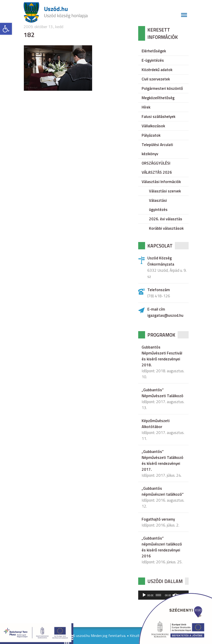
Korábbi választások (166, 228)
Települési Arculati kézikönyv (157, 149)
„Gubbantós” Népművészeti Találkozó (162, 393)
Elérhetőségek (154, 51)
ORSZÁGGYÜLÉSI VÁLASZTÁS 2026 (157, 168)
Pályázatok (151, 135)
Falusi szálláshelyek (158, 117)
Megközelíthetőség (158, 98)
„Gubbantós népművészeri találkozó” (163, 491)
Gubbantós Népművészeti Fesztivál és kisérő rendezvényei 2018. (162, 356)
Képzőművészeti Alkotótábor (156, 424)
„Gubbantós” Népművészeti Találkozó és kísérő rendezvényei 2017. (162, 460)
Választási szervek (165, 191)
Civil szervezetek (156, 79)
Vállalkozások (153, 126)
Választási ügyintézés (158, 205)
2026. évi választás (166, 219)
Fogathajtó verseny (158, 519)
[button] (6, 29)
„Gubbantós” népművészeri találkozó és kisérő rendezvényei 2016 (162, 547)
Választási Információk (161, 182)
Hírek (146, 107)
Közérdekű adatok (157, 70)
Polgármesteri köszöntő (162, 88)
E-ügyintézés (153, 60)
